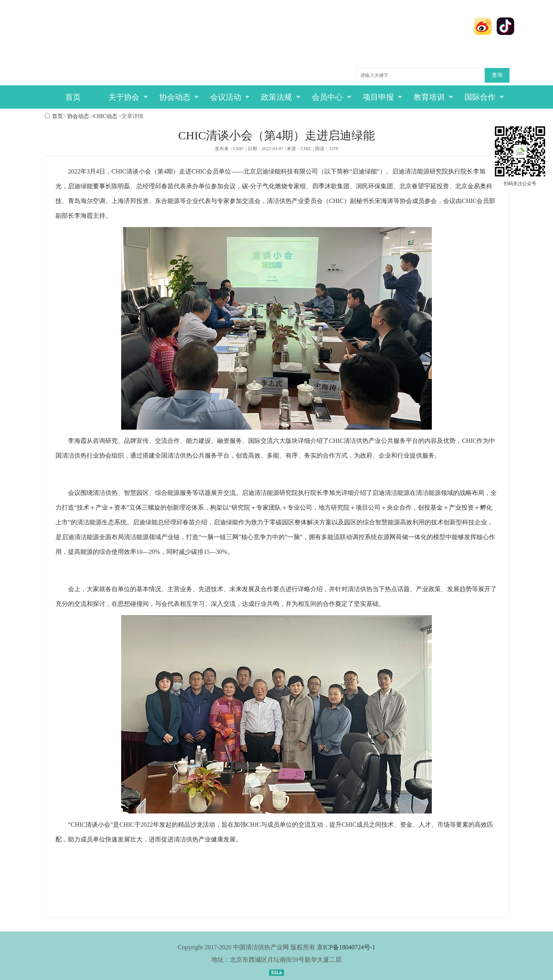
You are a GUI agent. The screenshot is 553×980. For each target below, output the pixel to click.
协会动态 (179, 97)
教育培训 (434, 97)
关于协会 (128, 97)
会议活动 (230, 97)
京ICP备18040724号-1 (346, 947)
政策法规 (281, 97)
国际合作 (484, 97)
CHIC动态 (105, 116)
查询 (497, 75)
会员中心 (332, 97)
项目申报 (383, 97)
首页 (73, 97)
